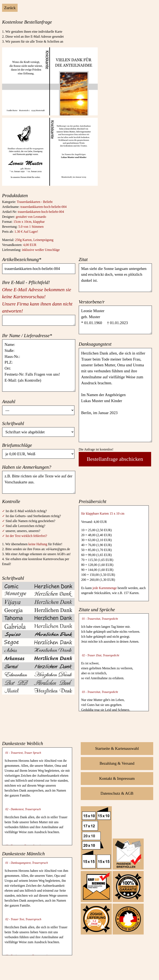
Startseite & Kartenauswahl (117, 748)
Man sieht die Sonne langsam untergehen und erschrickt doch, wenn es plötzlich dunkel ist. (115, 278)
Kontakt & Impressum (117, 778)
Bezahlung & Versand (117, 763)
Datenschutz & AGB (117, 793)
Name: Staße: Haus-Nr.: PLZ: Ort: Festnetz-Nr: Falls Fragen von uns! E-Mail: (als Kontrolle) (39, 365)
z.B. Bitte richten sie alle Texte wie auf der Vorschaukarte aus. (39, 482)
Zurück (10, 8)
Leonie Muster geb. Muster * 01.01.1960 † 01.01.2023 (115, 320)
